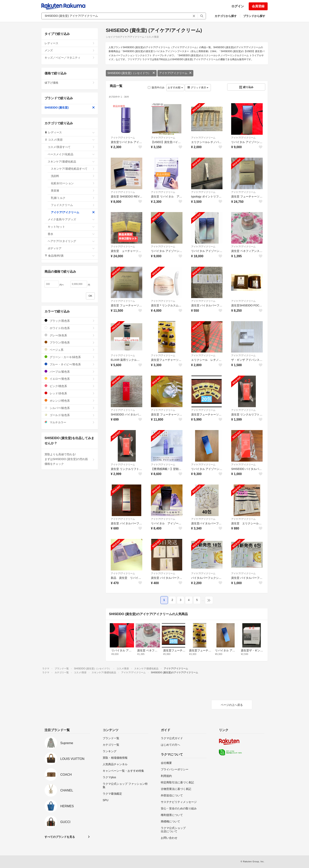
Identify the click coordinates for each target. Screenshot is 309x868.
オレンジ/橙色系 (70, 401)
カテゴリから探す (226, 16)
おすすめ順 (175, 87)
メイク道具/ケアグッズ (71, 219)
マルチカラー (70, 422)
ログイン (238, 6)
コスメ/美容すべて (71, 147)
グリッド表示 (198, 87)
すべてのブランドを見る (60, 837)
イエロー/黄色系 (70, 379)
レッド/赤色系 (70, 393)
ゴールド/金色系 (70, 415)
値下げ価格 (70, 83)
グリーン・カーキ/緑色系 (70, 357)
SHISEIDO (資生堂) (70, 108)
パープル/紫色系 (70, 372)
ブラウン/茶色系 (70, 342)
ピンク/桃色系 (70, 386)
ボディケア (71, 248)
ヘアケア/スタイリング (71, 241)
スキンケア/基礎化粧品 (71, 162)
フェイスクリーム (73, 205)
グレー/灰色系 (70, 335)
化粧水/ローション (73, 183)
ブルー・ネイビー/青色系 (70, 364)
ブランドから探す (254, 16)
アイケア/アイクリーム (175, 73)
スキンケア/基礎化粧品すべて (73, 169)
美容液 (73, 191)
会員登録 (258, 6)
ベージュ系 (70, 350)
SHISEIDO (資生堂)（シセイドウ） (131, 73)
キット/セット (71, 227)
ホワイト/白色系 (70, 328)
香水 (71, 234)
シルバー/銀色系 (70, 408)
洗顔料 (73, 176)
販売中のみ (156, 87)
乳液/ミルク (73, 198)
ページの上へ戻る (232, 705)
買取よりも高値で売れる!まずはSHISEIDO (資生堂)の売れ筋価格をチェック (70, 459)
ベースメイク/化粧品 (71, 154)
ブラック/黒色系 (70, 321)
